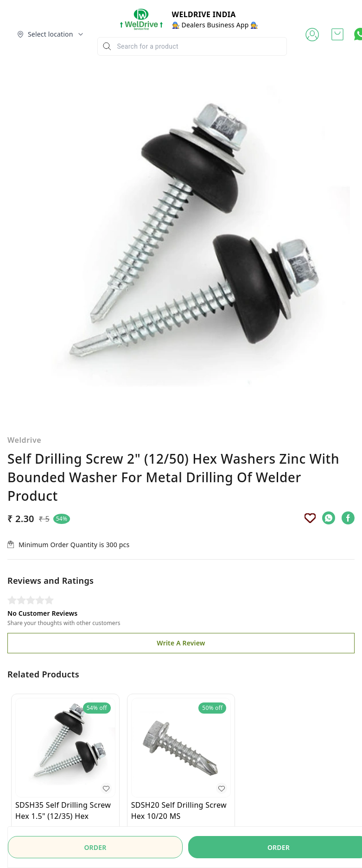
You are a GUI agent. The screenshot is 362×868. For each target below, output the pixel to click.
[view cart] (337, 34)
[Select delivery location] (51, 34)
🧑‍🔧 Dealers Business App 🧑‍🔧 (215, 25)
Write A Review (181, 592)
